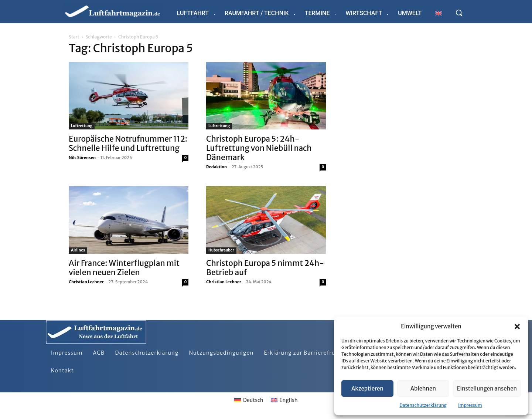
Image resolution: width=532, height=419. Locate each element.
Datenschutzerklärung (423, 405)
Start (74, 37)
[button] (517, 327)
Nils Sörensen (82, 158)
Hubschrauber (221, 250)
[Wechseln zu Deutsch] (249, 400)
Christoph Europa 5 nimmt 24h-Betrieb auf (265, 268)
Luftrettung (82, 126)
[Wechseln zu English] (284, 400)
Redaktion (216, 167)
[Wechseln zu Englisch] (439, 13)
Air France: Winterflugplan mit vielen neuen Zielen (124, 268)
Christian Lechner (86, 282)
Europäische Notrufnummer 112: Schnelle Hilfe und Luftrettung (128, 143)
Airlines (78, 250)
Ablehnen (423, 388)
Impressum (470, 405)
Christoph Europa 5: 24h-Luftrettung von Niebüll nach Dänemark (259, 148)
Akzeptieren (367, 388)
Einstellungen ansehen (487, 388)
